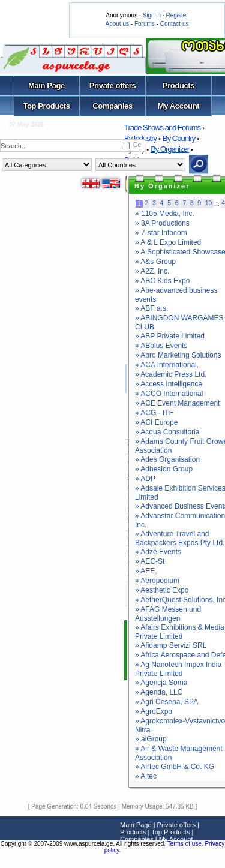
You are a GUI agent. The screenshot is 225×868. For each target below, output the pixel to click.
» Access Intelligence (169, 384)
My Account (178, 106)
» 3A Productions (162, 223)
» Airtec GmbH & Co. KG (175, 767)
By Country (179, 138)
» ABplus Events (161, 346)
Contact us (175, 24)
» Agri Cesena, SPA (166, 702)
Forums (145, 24)
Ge (137, 145)
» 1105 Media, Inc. (165, 214)
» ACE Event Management (177, 403)
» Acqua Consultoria (167, 432)
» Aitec (146, 776)
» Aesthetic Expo (162, 590)
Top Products (46, 106)
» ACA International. (167, 365)
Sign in (151, 15)
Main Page (46, 85)
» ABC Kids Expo (162, 281)
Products (178, 85)
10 (208, 203)
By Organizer (170, 149)
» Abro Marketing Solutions (178, 355)
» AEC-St (150, 561)
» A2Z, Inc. (152, 271)
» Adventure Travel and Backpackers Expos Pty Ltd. (180, 538)
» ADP (145, 479)
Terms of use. (186, 844)
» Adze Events (158, 552)
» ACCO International (169, 394)
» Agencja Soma (161, 683)
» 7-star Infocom (161, 233)
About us (117, 24)
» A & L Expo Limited (168, 242)
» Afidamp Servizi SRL (171, 645)
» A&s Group (155, 262)
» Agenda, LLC (159, 692)
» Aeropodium (157, 581)
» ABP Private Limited (170, 336)
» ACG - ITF (154, 413)
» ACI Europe (156, 422)
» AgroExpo (154, 711)
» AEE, (146, 571)
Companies (112, 106)
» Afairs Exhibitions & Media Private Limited (180, 632)
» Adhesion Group (164, 469)
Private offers (113, 85)
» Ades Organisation (167, 459)
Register (177, 15)
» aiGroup (151, 739)
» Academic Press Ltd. (171, 374)
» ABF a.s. (151, 308)
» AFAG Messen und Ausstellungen (168, 614)
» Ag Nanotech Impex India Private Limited (178, 669)
